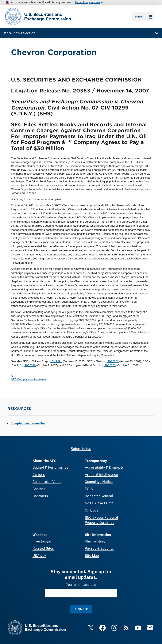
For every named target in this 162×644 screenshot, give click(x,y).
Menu (143, 16)
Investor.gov (42, 541)
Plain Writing (95, 541)
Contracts (40, 496)
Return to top (81, 449)
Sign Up (81, 609)
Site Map (92, 556)
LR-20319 (30, 365)
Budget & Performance (50, 467)
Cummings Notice (99, 482)
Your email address (81, 585)
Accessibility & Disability (104, 467)
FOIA (89, 489)
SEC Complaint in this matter (29, 379)
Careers (39, 475)
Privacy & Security (99, 548)
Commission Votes (47, 482)
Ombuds (91, 510)
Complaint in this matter (28, 423)
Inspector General (99, 496)
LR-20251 (113, 361)
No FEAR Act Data (99, 503)
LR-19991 (56, 361)
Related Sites (43, 548)
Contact (39, 489)
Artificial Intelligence (101, 475)
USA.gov (39, 556)
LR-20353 (110, 365)
